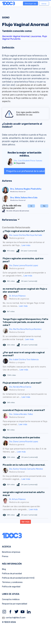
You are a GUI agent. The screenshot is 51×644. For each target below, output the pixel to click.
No (44, 206)
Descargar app (31, 4)
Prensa (5, 556)
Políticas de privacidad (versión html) (18, 578)
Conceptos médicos (11, 599)
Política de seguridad (11, 587)
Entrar (44, 4)
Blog (4, 569)
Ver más (26, 522)
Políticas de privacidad (12, 574)
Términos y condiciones (12, 582)
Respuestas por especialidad (15, 604)
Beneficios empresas (11, 552)
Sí (31, 206)
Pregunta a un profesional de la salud (25, 171)
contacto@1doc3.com (14, 618)
